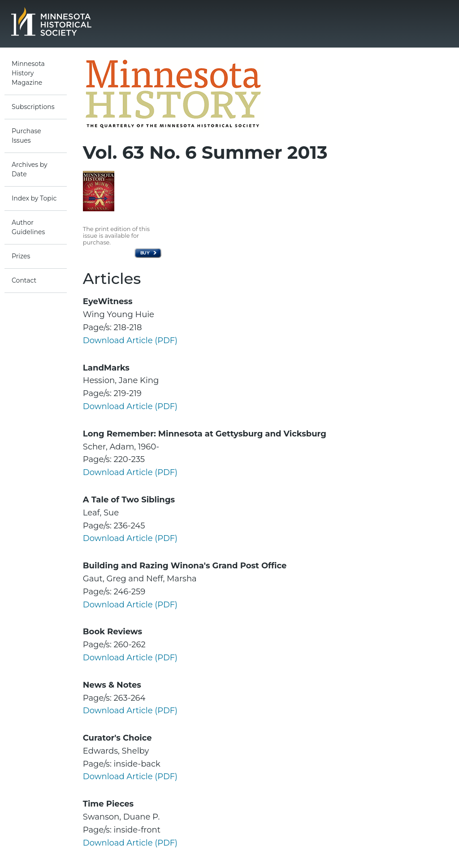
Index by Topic (34, 198)
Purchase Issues (26, 136)
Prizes (21, 256)
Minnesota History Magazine (28, 73)
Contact (24, 280)
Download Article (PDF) (130, 340)
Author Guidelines (28, 227)
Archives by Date (30, 169)
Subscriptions (33, 107)
